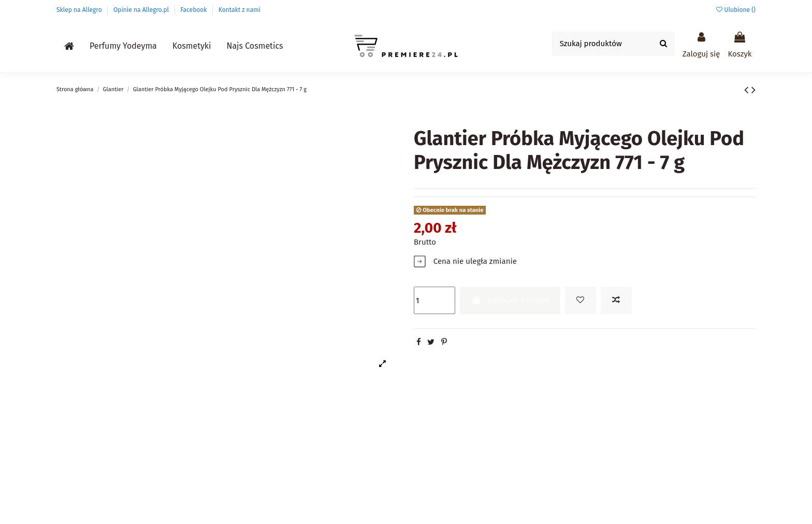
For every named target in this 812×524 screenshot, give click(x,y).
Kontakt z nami (240, 10)
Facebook (194, 10)
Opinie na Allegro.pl (142, 10)
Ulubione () (736, 10)
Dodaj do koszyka (510, 300)
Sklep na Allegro (80, 10)
